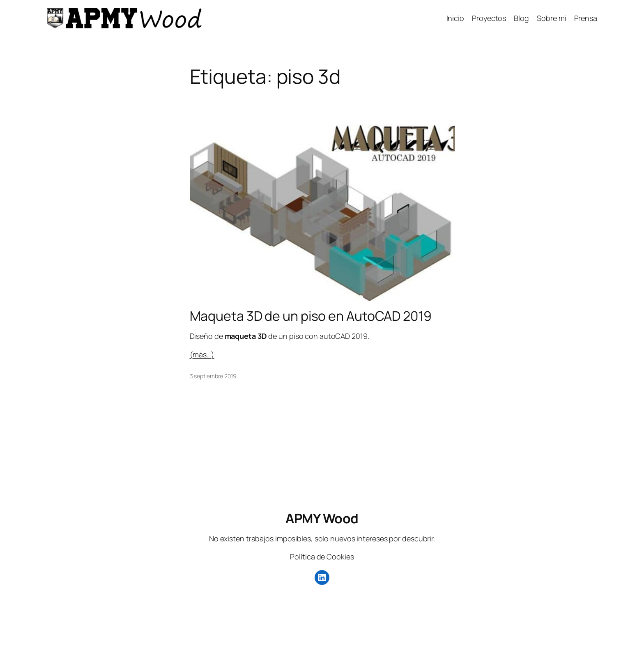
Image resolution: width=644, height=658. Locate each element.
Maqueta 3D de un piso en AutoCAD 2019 (311, 316)
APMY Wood (322, 518)
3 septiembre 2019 (213, 376)
